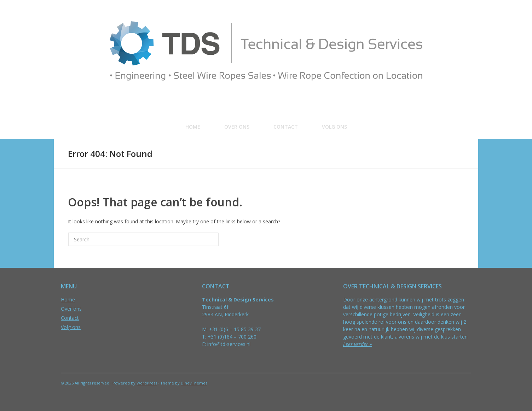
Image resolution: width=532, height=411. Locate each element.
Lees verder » (358, 344)
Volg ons (334, 127)
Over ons (237, 127)
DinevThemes (194, 383)
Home (193, 127)
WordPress (147, 383)
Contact (286, 127)
